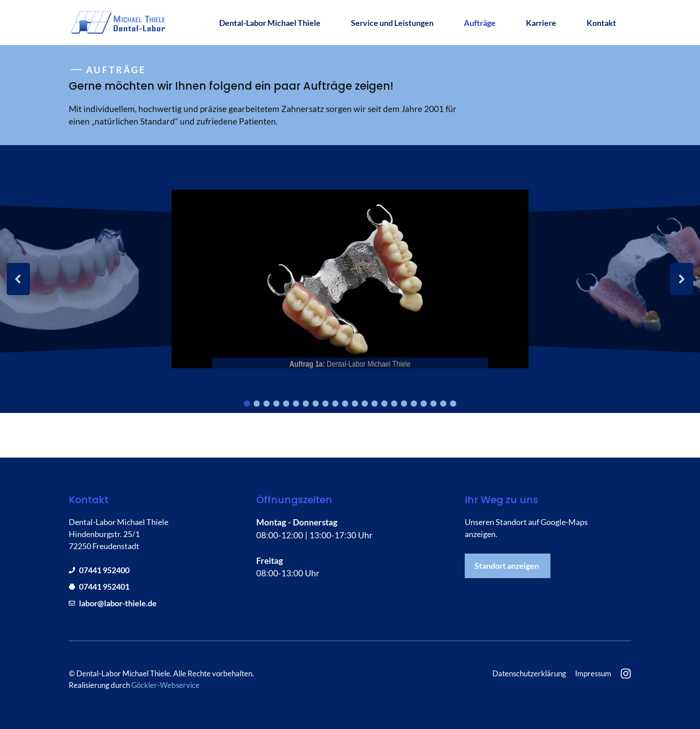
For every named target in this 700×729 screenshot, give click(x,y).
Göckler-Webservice (165, 685)
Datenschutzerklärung (529, 673)
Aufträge (480, 23)
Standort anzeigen (507, 566)
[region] (350, 279)
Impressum (593, 673)
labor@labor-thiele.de (118, 603)
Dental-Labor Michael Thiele (270, 23)
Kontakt (601, 23)
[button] (18, 279)
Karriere (541, 23)
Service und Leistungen (392, 23)
